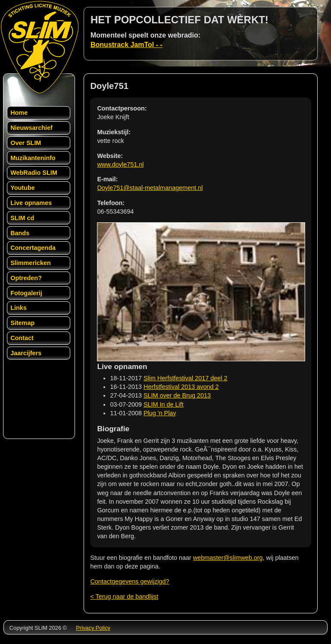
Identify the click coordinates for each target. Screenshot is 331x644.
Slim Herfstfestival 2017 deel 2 (185, 378)
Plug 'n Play (160, 413)
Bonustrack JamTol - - (126, 45)
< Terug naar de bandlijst (124, 597)
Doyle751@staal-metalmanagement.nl (150, 188)
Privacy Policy (93, 628)
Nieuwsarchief (31, 128)
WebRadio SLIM (34, 173)
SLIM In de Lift (164, 404)
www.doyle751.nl (120, 164)
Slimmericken (31, 263)
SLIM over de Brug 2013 (177, 395)
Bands (20, 233)
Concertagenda (33, 248)
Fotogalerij (26, 293)
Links (19, 308)
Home (19, 113)
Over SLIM (26, 143)
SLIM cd (22, 218)
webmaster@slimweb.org (228, 558)
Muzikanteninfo (33, 158)
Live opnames (31, 203)
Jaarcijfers (26, 353)
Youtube (23, 188)
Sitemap (22, 323)
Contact (22, 338)
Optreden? (26, 278)
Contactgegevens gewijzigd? (130, 581)
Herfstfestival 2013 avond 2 (181, 387)
